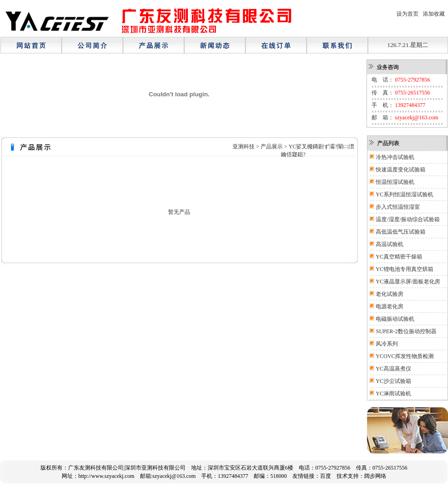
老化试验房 (390, 294)
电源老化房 (390, 306)
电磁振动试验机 (395, 319)
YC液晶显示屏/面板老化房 (408, 282)
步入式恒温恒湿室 (398, 207)
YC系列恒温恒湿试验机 (404, 194)
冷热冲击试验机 (395, 157)
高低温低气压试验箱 (401, 232)
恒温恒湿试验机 (395, 182)
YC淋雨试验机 (393, 394)
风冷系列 (387, 344)
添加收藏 (434, 14)
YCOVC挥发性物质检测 (405, 356)
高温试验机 (390, 244)
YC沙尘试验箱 (393, 381)
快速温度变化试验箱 (401, 170)
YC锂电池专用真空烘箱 (404, 269)
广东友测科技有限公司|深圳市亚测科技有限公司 (127, 468)
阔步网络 (375, 476)
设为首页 (407, 14)
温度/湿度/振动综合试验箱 (408, 219)
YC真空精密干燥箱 (399, 257)
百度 (326, 476)
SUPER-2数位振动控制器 (406, 331)
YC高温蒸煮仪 (393, 369)
